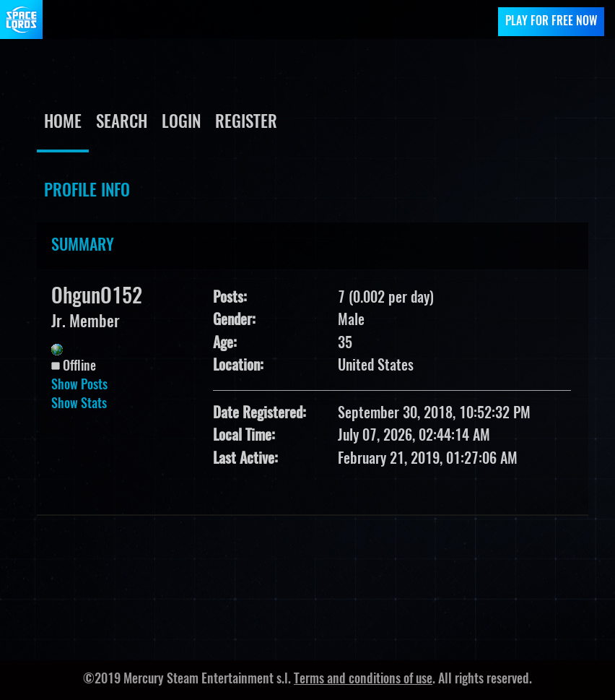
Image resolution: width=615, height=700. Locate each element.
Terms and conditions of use (363, 680)
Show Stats (79, 405)
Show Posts (79, 386)
